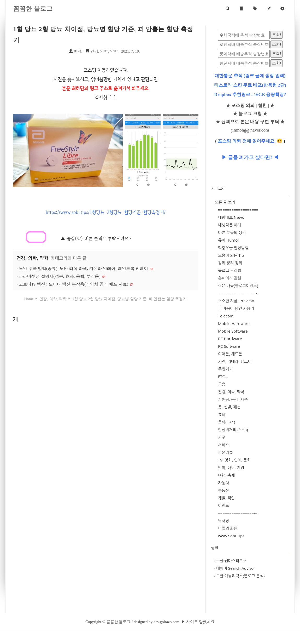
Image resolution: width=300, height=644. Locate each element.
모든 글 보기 (225, 202)
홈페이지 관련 (230, 278)
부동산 (223, 490)
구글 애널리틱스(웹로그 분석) (239, 576)
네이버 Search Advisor (234, 568)
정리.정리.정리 (230, 263)
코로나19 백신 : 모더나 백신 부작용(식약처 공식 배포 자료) (73, 284)
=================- (238, 293)
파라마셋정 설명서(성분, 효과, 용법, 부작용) (60, 276)
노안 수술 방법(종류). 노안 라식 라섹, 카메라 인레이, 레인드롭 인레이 (83, 268)
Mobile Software (233, 331)
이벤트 (223, 505)
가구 (222, 437)
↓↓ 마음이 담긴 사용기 (236, 308)
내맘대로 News (231, 217)
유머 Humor (229, 240)
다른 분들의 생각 (232, 232)
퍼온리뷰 (225, 452)
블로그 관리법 (230, 270)
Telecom (226, 316)
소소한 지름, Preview (236, 301)
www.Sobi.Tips (231, 536)
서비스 (223, 445)
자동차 (223, 483)
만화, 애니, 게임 (231, 468)
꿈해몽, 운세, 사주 (233, 399)
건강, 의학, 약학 (102, 51)
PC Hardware (230, 339)
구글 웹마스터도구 (230, 561)
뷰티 (222, 414)
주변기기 (225, 369)
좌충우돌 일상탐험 (233, 248)
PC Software (229, 346)
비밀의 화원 (228, 528)
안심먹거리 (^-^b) (233, 430)
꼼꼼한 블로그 (33, 9)
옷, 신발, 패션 (229, 407)
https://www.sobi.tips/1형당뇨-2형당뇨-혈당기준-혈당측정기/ (106, 212)
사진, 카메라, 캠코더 (235, 361)
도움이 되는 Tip (231, 255)
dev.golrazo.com (166, 622)
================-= (238, 513)
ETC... (223, 377)
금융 (222, 384)
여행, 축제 (226, 475)
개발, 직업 (226, 498)
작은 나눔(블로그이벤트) (238, 286)
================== (238, 210)
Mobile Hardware (234, 323)
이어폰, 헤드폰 (230, 354)
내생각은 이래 (230, 225)
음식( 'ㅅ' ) (227, 422)
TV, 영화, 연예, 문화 (234, 460)
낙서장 (223, 521)
